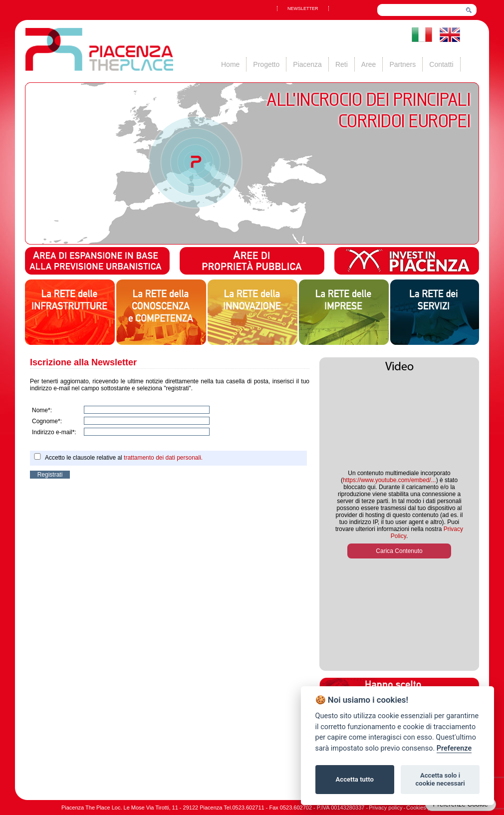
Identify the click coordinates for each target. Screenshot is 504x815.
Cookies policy (424, 808)
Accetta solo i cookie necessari (440, 779)
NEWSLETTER (303, 8)
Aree (369, 64)
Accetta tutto (355, 779)
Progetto (266, 64)
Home (230, 64)
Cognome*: (47, 421)
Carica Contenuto (399, 551)
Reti (342, 64)
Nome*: (42, 410)
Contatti (441, 64)
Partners (402, 64)
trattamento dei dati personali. (163, 458)
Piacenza (307, 64)
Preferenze (454, 748)
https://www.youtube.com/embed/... (389, 480)
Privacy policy (385, 808)
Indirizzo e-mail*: (54, 432)
